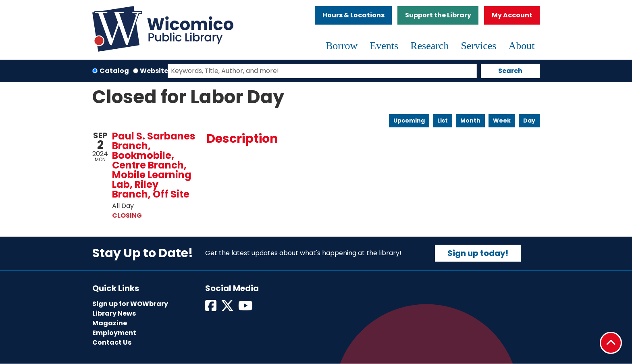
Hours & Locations (353, 15)
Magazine (110, 323)
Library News (114, 313)
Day (529, 121)
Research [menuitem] (429, 46)
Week (502, 121)
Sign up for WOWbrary (130, 304)
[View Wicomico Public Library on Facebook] (211, 308)
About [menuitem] (522, 46)
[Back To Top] (611, 343)
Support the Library (438, 15)
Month (470, 121)
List (443, 121)
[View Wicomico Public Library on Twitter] (228, 308)
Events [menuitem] (384, 46)
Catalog (114, 71)
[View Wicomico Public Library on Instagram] (246, 308)
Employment (114, 333)
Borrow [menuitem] (342, 46)
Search (510, 71)
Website (154, 71)
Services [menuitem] (478, 46)
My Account (512, 15)
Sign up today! (478, 253)
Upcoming (409, 121)
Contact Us (112, 342)
